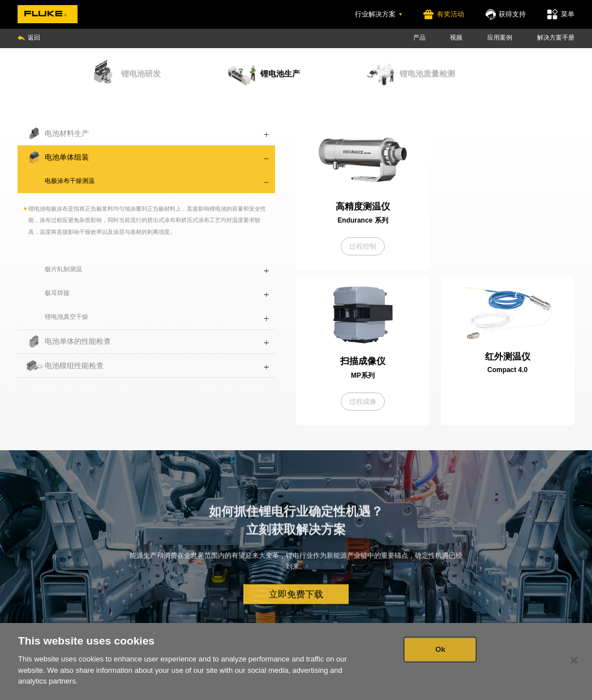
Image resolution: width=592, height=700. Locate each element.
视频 (456, 37)
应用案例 (500, 37)
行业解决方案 (378, 14)
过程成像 (363, 402)
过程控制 (363, 246)
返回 (29, 37)
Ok (440, 649)
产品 (419, 37)
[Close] (574, 660)
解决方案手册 (556, 37)
